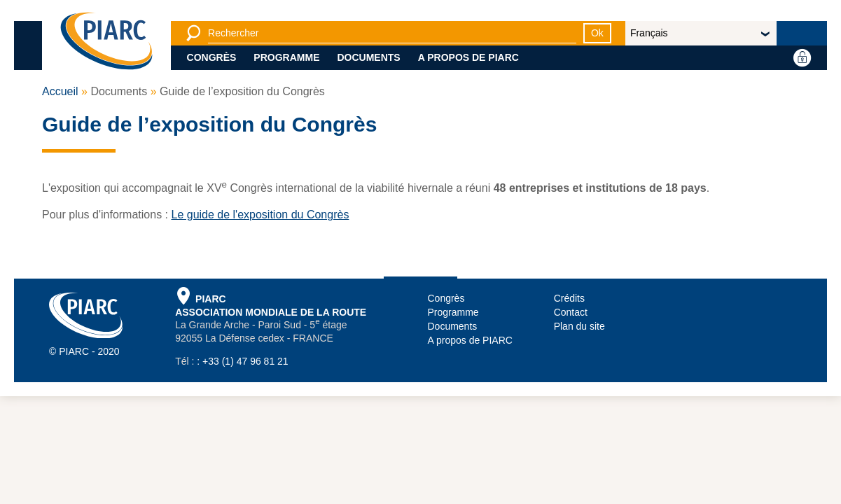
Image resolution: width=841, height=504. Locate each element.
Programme (286, 57)
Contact (571, 312)
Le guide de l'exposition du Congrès (260, 215)
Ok (597, 33)
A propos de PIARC (468, 57)
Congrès (212, 57)
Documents (368, 57)
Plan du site (579, 326)
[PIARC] (106, 42)
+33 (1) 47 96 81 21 (245, 361)
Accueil (60, 91)
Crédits (569, 298)
